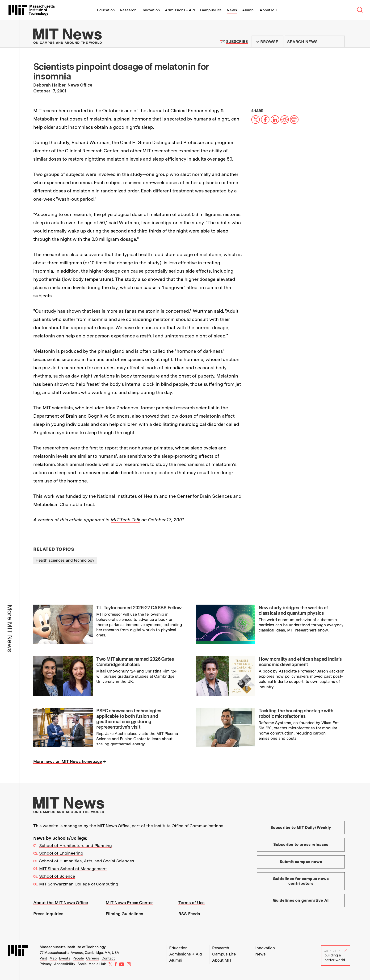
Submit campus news (301, 862)
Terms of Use (191, 903)
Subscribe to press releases (301, 844)
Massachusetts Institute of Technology (73, 947)
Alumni (248, 10)
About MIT (269, 10)
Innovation (151, 10)
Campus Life (211, 10)
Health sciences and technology (65, 560)
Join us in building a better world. (336, 955)
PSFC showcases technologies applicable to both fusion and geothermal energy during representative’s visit (129, 719)
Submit (339, 42)
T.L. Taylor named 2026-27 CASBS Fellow (139, 608)
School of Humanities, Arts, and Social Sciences (87, 861)
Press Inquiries (48, 914)
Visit (43, 958)
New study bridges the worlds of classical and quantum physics (293, 610)
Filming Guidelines (124, 914)
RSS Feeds (189, 914)
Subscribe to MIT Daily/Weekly (301, 827)
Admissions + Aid (180, 10)
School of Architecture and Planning (76, 845)
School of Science (57, 876)
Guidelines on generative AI (301, 900)
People (78, 958)
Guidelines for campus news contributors (301, 881)
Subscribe (237, 42)
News (232, 10)
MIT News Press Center (129, 903)
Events (65, 958)
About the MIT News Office (61, 903)
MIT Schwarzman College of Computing (79, 884)
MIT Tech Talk (125, 520)
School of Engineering (61, 853)
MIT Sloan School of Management (73, 869)
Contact (108, 958)
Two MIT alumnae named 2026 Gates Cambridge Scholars (135, 662)
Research (128, 10)
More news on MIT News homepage (68, 761)
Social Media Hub (92, 964)
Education (106, 10)
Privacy (46, 964)
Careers (93, 958)
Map (53, 958)
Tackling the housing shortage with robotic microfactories (296, 713)
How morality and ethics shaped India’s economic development (300, 662)
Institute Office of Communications (189, 826)
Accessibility (65, 964)
